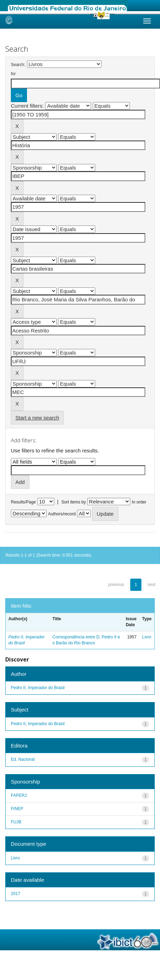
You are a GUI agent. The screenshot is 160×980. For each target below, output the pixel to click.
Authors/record (62, 514)
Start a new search (37, 418)
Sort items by (74, 502)
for (13, 74)
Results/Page (23, 502)
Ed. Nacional (23, 759)
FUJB (16, 822)
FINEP (17, 809)
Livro (147, 637)
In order (139, 502)
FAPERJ (19, 795)
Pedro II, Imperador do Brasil (38, 688)
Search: (18, 65)
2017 (16, 894)
